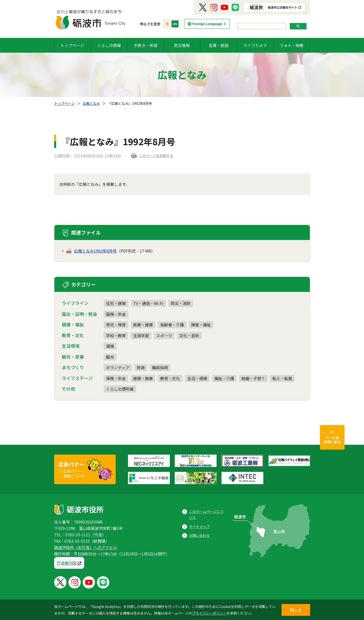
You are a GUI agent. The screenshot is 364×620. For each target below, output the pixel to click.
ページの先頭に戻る (332, 440)
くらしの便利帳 (120, 389)
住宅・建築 (116, 303)
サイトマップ (199, 526)
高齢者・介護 (172, 325)
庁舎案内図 (67, 563)
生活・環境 (197, 378)
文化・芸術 (189, 335)
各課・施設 (219, 45)
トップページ (72, 45)
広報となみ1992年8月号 (95, 251)
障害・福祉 (201, 325)
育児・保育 (116, 325)
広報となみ (91, 103)
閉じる (296, 610)
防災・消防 (181, 303)
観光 (110, 357)
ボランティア (118, 367)
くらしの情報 (109, 45)
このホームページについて (206, 515)
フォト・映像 (292, 45)
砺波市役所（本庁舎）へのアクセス (86, 547)
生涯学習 (141, 335)
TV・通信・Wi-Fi (148, 303)
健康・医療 (143, 378)
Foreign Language (207, 24)
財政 (141, 367)
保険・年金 (116, 378)
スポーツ (164, 335)
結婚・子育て (253, 378)
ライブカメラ (255, 45)
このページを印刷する (156, 156)
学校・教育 (116, 335)
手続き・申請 (145, 45)
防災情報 (182, 45)
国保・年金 (116, 314)
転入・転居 (282, 378)
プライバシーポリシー (209, 613)
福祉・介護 (224, 378)
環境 (110, 346)
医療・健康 (143, 325)
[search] (261, 26)
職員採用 (160, 367)
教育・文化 (170, 378)
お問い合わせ (199, 535)
